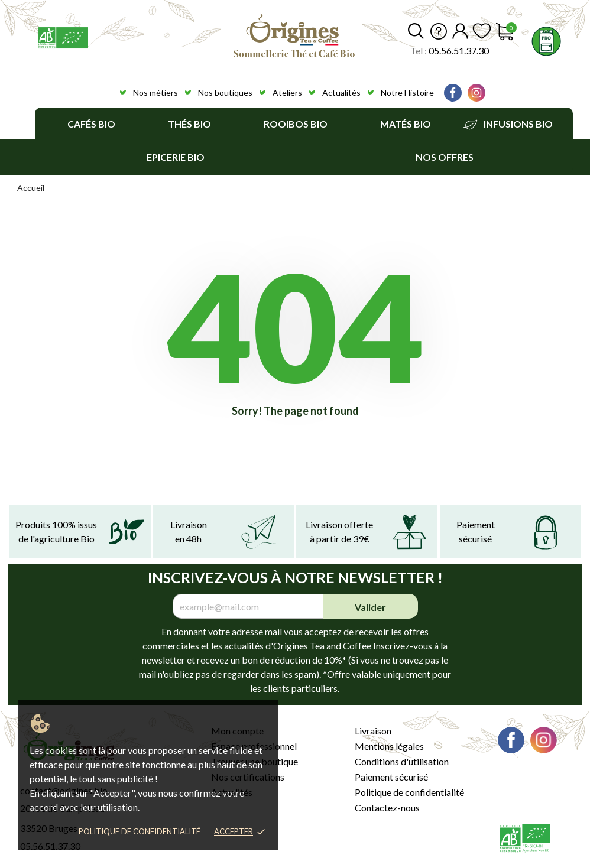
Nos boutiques (225, 92)
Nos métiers (155, 92)
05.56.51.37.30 (459, 51)
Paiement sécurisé (391, 777)
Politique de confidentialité (140, 831)
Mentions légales (389, 746)
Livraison (373, 731)
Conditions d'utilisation (402, 761)
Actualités (341, 92)
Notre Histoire (407, 92)
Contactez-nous (387, 807)
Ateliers (287, 92)
